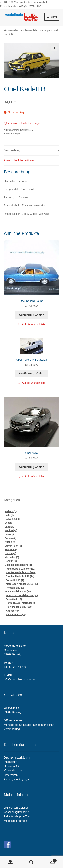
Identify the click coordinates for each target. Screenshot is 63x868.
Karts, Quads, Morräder (21, 603)
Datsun (10, 553)
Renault (11, 561)
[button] (23, 123)
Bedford (11, 530)
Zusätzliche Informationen (19, 160)
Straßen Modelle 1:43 (31, 30)
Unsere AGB (11, 766)
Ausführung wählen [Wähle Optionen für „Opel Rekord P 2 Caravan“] (32, 373)
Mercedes (12, 557)
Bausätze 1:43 (16, 614)
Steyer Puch (13, 546)
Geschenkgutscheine (18, 565)
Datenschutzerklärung (17, 758)
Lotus (10, 534)
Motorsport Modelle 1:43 (22, 595)
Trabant (11, 511)
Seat (9, 523)
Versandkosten (13, 771)
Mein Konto (10, 862)
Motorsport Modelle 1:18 (22, 584)
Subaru (10, 538)
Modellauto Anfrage (15, 821)
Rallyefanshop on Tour (17, 816)
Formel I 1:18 (15, 580)
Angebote (13, 611)
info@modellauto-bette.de (19, 679)
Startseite (13, 30)
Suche (32, 862)
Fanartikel (14, 599)
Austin (10, 542)
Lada (9, 515)
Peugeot (11, 549)
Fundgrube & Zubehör (21, 569)
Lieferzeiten (11, 775)
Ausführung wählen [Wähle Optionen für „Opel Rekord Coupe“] (32, 315)
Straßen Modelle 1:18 (20, 576)
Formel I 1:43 (15, 588)
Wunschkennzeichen (16, 808)
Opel (48, 30)
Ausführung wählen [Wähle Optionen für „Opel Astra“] (32, 467)
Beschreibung (12, 150)
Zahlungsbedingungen (17, 779)
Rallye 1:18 (13, 519)
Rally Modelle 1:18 (19, 591)
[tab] (32, 151)
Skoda (10, 527)
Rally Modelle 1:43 (19, 607)
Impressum (10, 762)
